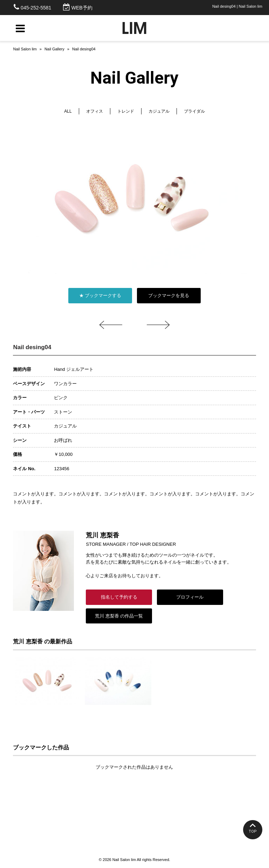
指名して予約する (119, 597)
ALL (68, 111)
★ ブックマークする (100, 295)
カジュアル (159, 111)
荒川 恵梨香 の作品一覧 (119, 616)
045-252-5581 (36, 8)
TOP (253, 831)
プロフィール (190, 597)
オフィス (95, 111)
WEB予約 (82, 8)
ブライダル (194, 111)
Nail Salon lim (25, 49)
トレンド (126, 111)
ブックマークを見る (169, 295)
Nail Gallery (54, 49)
